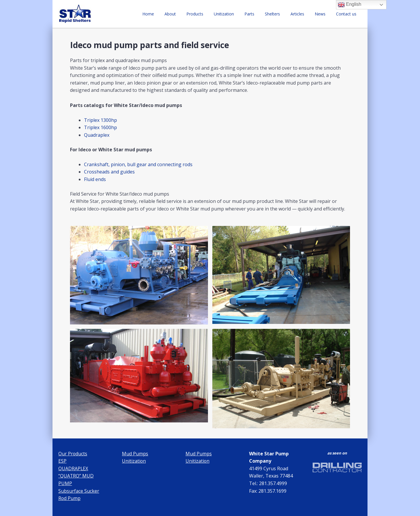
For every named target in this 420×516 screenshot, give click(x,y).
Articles (303, 14)
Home (168, 14)
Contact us (347, 14)
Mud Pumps (135, 454)
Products (210, 14)
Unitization (237, 14)
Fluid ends (95, 179)
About (188, 14)
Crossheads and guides (109, 172)
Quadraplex (97, 135)
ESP (62, 461)
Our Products (73, 454)
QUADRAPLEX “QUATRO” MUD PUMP (76, 476)
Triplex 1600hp (100, 127)
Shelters (281, 14)
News (324, 14)
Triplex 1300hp (100, 120)
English (350, 5)
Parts (260, 14)
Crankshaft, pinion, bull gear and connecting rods (138, 164)
